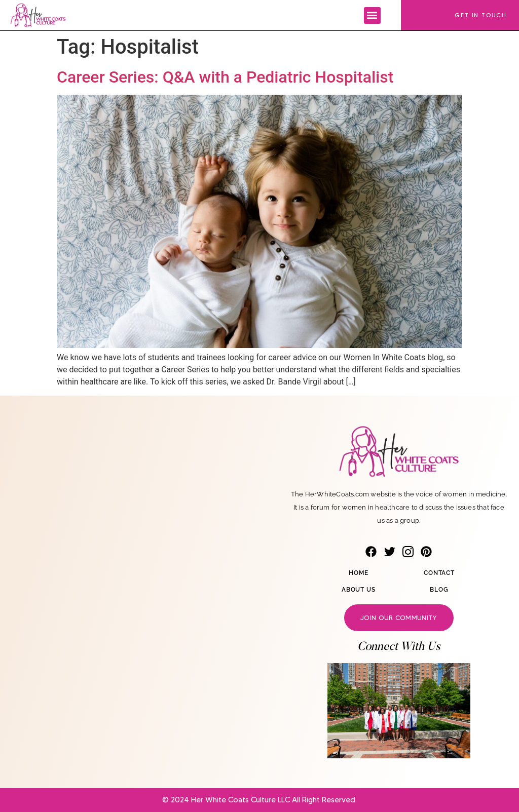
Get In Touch (481, 15)
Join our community (399, 617)
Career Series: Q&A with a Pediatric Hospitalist (225, 77)
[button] (372, 15)
